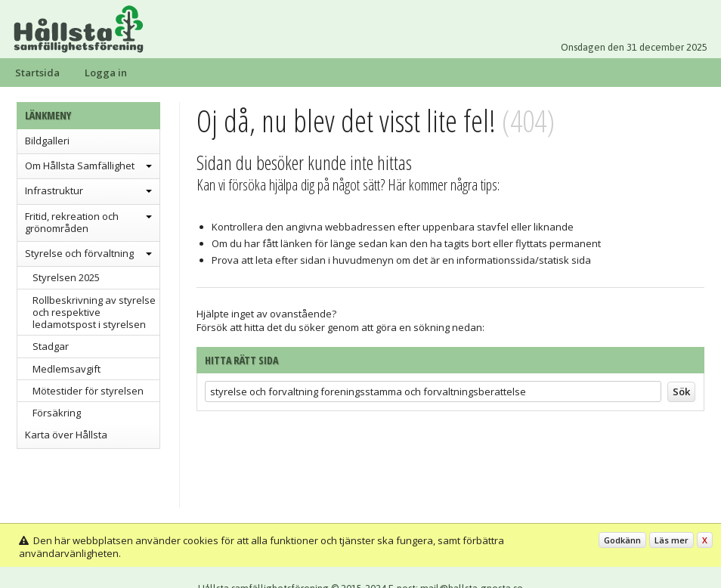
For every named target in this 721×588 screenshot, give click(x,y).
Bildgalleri (47, 141)
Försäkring (57, 413)
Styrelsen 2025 (66, 277)
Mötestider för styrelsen (88, 391)
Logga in (106, 73)
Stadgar (51, 346)
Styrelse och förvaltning (79, 253)
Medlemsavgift (67, 369)
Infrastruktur (54, 190)
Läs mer (671, 540)
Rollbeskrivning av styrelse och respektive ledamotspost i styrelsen (94, 313)
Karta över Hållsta (66, 435)
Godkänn (622, 540)
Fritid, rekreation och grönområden (72, 222)
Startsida (37, 73)
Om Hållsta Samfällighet (80, 166)
